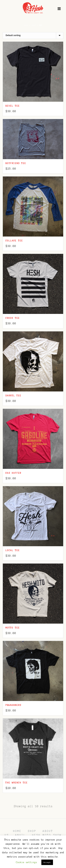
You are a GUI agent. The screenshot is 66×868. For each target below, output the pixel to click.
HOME (17, 831)
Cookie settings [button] (26, 862)
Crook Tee (13, 318)
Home (26, 25)
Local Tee (13, 550)
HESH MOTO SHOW (47, 835)
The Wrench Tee (17, 783)
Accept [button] (47, 862)
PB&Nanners (13, 705)
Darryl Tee (13, 396)
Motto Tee (13, 628)
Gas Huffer (13, 473)
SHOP (32, 831)
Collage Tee (14, 241)
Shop (34, 25)
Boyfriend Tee (16, 163)
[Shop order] (33, 36)
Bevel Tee (13, 106)
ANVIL (20, 835)
